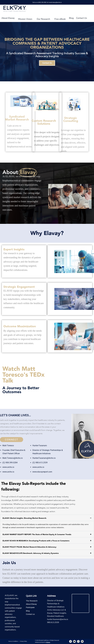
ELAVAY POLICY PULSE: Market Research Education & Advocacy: (30, 547)
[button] (47, 518)
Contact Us (82, 18)
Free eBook (60, 19)
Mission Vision (25, 19)
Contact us (30, 614)
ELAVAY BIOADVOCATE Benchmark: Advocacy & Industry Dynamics (31, 553)
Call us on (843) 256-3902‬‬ (39, 2)
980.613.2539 (53, 622)
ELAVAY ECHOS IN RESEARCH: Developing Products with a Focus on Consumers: (36, 541)
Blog (71, 18)
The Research (32, 601)
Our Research (43, 19)
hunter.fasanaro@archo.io (58, 619)
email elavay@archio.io (55, 2)
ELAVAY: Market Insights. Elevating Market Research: (25, 518)
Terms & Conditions (13, 641)
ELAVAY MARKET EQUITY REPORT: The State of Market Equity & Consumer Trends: (37, 535)
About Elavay (8, 18)
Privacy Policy (23, 641)
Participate (30, 607)
